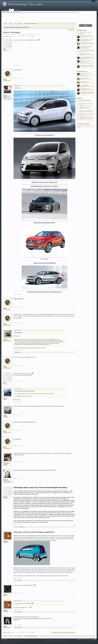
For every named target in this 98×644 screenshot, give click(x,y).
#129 (74, 430)
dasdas (5, 626)
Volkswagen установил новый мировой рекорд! (25, 422)
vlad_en (5, 497)
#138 (74, 578)
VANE (81, 116)
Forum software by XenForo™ (12, 641)
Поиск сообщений (6, 12)
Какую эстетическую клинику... (86, 46)
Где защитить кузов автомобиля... (87, 50)
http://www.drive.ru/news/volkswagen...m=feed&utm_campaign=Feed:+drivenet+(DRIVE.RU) (35, 470)
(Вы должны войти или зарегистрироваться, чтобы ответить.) (63, 633)
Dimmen (5, 595)
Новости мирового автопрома (15, 34)
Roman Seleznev (83, 37)
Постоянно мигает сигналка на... (86, 36)
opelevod (16, 612)
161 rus (5, 398)
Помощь (85, 639)
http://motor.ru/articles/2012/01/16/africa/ (23, 375)
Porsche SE (51, 339)
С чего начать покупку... (85, 85)
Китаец (5, 95)
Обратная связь (80, 639)
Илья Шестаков (83, 51)
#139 (74, 593)
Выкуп (72, 30)
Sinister (5, 340)
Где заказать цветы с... (85, 82)
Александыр (6, 463)
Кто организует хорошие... (85, 89)
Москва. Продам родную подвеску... (87, 111)
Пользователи (18, 10)
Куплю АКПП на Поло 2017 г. (86, 100)
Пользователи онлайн (83, 124)
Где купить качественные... (85, 54)
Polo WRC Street (17, 439)
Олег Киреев (83, 44)
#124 (74, 307)
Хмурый (5, 541)
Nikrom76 (82, 119)
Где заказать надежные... (85, 78)
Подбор (69, 30)
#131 (74, 462)
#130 (74, 446)
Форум (11, 10)
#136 (74, 525)
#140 (74, 610)
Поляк (5, 79)
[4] (21, 343)
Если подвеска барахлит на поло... (87, 39)
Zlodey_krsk (82, 106)
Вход (93, 1)
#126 (74, 365)
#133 (74, 478)
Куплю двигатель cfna (84, 107)
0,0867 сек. (50, 641)
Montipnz (82, 112)
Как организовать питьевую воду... (87, 92)
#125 (74, 323)
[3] (20, 343)
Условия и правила (93, 641)
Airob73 (82, 101)
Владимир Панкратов (84, 40)
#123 (74, 294)
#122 (74, 78)
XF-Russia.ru (8, 642)
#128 (74, 414)
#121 (74, 65)
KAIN (15, 527)
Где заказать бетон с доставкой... (87, 65)
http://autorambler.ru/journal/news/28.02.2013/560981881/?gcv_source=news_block (32, 618)
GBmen (5, 416)
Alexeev (82, 108)
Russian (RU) (5, 639)
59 (29, 36)
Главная (6, 10)
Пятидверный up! (18, 70)
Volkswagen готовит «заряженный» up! (44, 135)
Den (4, 49)
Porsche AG (17, 343)
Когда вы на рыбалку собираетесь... (87, 43)
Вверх (93, 639)
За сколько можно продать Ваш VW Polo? (17, 27)
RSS (95, 639)
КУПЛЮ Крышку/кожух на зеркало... (87, 118)
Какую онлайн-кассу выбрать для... (87, 57)
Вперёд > (32, 36)
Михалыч (33, 34)
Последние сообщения (16, 12)
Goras (81, 34)
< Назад (12, 36)
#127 (74, 402)
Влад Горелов (83, 55)
